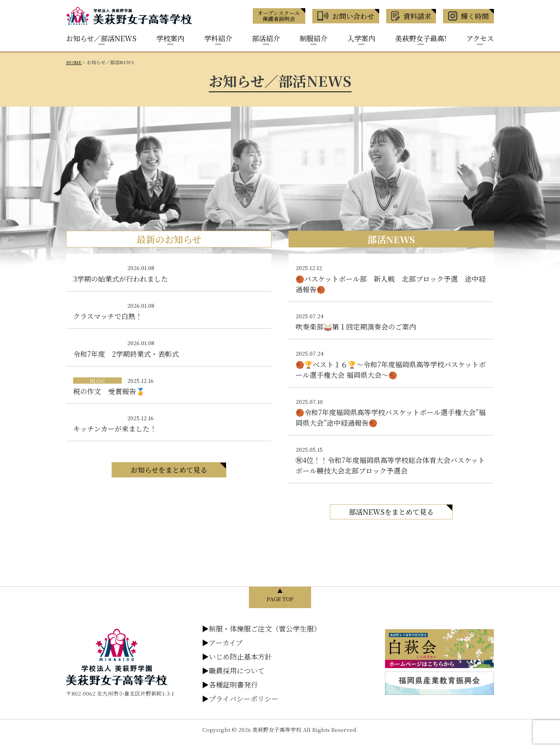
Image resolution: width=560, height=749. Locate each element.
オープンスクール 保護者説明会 (279, 16)
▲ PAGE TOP (280, 595)
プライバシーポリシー (240, 698)
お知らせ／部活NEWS (101, 38)
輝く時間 (468, 16)
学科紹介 (218, 38)
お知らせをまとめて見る (169, 470)
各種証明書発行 (230, 684)
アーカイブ (222, 642)
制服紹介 (313, 38)
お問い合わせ (346, 16)
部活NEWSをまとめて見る (391, 512)
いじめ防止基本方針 (237, 656)
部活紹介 (266, 38)
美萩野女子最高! (421, 38)
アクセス (480, 38)
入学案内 (361, 38)
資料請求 (411, 16)
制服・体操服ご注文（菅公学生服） (261, 628)
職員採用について (233, 670)
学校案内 (170, 38)
